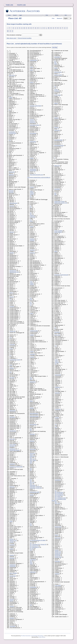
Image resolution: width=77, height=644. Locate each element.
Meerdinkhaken (34, 413)
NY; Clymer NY (34, 546)
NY (31, 543)
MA (31, 378)
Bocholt (12, 206)
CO (11, 338)
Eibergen (12, 487)
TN (55, 328)
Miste (31, 455)
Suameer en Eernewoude (61, 275)
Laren (31, 313)
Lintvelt (32, 357)
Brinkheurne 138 (14, 272)
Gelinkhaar (13, 566)
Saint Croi (57, 166)
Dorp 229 (12, 439)
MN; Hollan (33, 460)
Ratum (56, 103)
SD (55, 193)
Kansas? (32, 240)
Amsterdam (12, 132)
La (31, 305)
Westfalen (58, 480)
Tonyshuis (57, 332)
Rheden (56, 128)
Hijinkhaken (33, 142)
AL (10, 110)
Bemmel (11, 191)
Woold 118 (58, 553)
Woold (57, 550)
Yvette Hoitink (42, 637)
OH (31, 561)
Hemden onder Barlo (36, 106)
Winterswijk (58, 527)
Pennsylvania (58, 72)
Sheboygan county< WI (61, 203)
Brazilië (12, 253)
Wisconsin (58, 538)
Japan (32, 227)
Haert (31, 70)
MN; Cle (32, 459)
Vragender (58, 409)
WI (56, 491)
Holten (32, 158)
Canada (12, 306)
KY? (31, 304)
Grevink (12, 606)
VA (56, 364)
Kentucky (32, 250)
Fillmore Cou (13, 541)
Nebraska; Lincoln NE (36, 488)
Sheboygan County (59, 201)
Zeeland (57, 574)
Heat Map (55, 47)
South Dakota (58, 232)
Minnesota (33, 449)
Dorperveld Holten (15, 450)
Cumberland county (15, 360)
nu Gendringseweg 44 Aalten (38, 540)
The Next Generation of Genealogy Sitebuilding (32, 636)
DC (11, 372)
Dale (11, 365)
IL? (31, 207)
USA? (57, 361)
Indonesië (33, 217)
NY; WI (32, 549)
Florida (12, 542)
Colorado (12, 345)
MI (31, 429)
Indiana (32, 215)
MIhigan (32, 441)
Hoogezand (33, 171)
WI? (56, 502)
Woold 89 (58, 556)
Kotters (32, 284)
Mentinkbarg (33, 424)
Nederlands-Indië (35, 492)
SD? (55, 195)
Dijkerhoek (13, 411)
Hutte (31, 191)
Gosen (11, 601)
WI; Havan (58, 496)
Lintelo (32, 351)
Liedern (32, 335)
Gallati (11, 549)
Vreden (57, 418)
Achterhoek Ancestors (25, 11)
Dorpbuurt (12, 449)
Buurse (12, 297)
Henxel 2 (32, 121)
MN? (31, 462)
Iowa (31, 221)
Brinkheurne (13, 271)
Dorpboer (12, 446)
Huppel (32, 187)
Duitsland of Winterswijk (16, 467)
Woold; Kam (58, 557)
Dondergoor (13, 431)
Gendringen (13, 576)
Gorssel (12, 599)
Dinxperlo (12, 417)
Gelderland (13, 565)
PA (55, 61)
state (56, 251)
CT (10, 356)
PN (55, 87)
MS (31, 469)
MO (31, 463)
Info (66, 15)
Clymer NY (13, 331)
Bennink (11, 192)
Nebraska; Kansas (35, 487)
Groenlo (12, 618)
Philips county (58, 75)
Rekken (56, 118)
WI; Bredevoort (59, 492)
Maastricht (33, 382)
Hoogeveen (33, 169)
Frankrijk (12, 545)
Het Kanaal (33, 133)
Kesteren (32, 253)
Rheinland (57, 130)
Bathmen (11, 175)
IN (31, 213)
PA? (55, 62)
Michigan (32, 434)
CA (10, 300)
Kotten (32, 283)
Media (57, 15)
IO (31, 220)
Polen (56, 89)
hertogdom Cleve (35, 125)
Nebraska (33, 485)
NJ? (31, 525)
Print (53, 18)
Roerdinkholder (58, 140)
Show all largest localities (25, 38)
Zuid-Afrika (58, 586)
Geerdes (12, 558)
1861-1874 (12, 75)
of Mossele (33, 560)
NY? (31, 550)
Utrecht (57, 362)
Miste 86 (32, 456)
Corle (11, 349)
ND (31, 480)
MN (31, 458)
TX (56, 346)
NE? (31, 484)
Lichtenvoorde (34, 331)
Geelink (12, 555)
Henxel (32, 120)
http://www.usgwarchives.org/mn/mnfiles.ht (39, 177)
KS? (31, 300)
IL (30, 206)
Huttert (32, 194)
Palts (56, 64)
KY (31, 302)
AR (10, 140)
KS (31, 298)
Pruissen (57, 91)
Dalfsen (12, 368)
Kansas (32, 239)
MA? (31, 379)
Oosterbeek (33, 587)
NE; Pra (32, 482)
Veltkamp (58, 387)
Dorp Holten (13, 445)
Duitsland (12, 464)
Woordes (57, 561)
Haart (31, 67)
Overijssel (57, 57)
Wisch (57, 535)
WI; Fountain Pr (59, 495)
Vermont (57, 393)
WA (56, 427)
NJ (31, 524)
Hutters (32, 193)
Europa (12, 539)
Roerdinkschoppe (59, 145)
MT (31, 470)
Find (47, 15)
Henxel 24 (33, 122)
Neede (32, 495)
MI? (31, 430)
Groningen (12, 626)
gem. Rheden (13, 573)
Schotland (57, 189)
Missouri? (33, 453)
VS (56, 424)
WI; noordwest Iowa (60, 498)
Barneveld (12, 172)
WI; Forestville (59, 494)
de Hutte (12, 378)
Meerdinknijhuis (34, 416)
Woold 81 (58, 554)
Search (15, 15)
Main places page (11, 38)
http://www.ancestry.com (36, 175)
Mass (31, 401)
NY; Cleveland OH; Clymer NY (38, 544)
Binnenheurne (13, 203)
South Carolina (58, 231)
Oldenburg (33, 572)
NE (31, 481)
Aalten (11, 97)
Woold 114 (58, 552)
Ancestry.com (13, 133)
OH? (31, 562)
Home (9, 15)
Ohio (31, 564)
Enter (11, 521)
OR (31, 605)
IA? (31, 197)
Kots (31, 282)
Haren (32, 82)
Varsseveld (58, 375)
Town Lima (57, 335)
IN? (31, 214)
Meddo (32, 408)
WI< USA (57, 503)
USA (56, 360)
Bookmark (60, 18)
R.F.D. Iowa (57, 95)
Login (21, 15)
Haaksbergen (34, 60)
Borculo (12, 232)
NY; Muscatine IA (35, 547)
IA (30, 195)
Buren (11, 293)
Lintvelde (32, 354)
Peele (56, 68)
